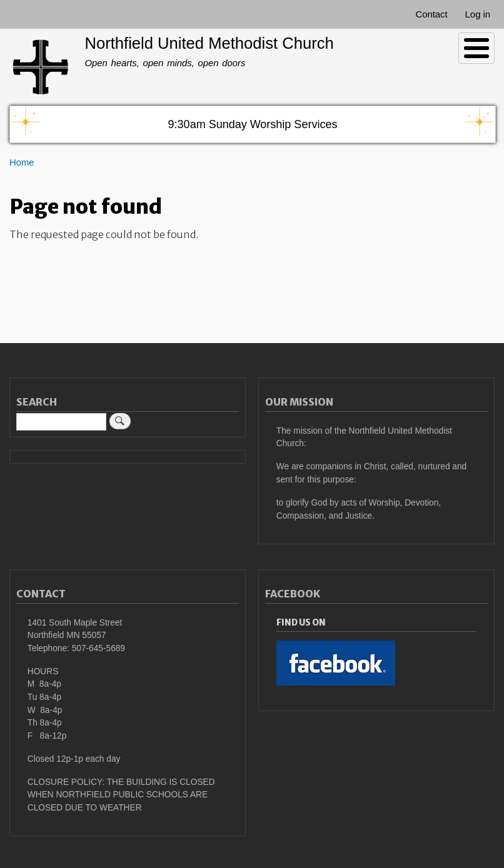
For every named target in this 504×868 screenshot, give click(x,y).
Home (22, 162)
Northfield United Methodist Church (209, 43)
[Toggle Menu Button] (476, 48)
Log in (478, 14)
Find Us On (301, 623)
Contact (431, 14)
